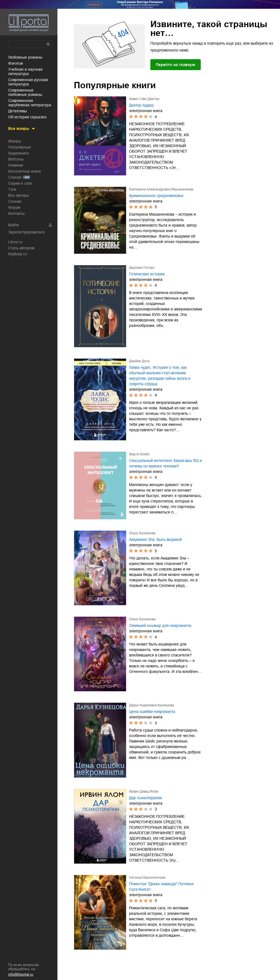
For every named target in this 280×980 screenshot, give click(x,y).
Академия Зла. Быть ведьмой (155, 539)
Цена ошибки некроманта (152, 712)
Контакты (16, 213)
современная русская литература (28, 82)
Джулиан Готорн (142, 268)
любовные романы (25, 57)
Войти (14, 225)
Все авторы (18, 195)
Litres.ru (15, 242)
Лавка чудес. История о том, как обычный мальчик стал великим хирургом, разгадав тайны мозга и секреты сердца (160, 376)
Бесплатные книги (24, 171)
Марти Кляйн (139, 454)
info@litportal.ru (21, 974)
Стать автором (21, 248)
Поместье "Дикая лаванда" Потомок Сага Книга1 (161, 887)
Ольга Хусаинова (142, 533)
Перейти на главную (176, 65)
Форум (14, 207)
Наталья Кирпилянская (147, 878)
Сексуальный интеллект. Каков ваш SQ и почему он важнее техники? (165, 463)
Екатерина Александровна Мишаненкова (161, 189)
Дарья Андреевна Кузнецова (151, 705)
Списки (15, 177)
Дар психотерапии (146, 798)
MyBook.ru (17, 254)
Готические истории (147, 274)
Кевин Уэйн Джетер (144, 99)
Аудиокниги (18, 153)
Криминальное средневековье (156, 196)
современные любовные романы (25, 92)
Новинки (16, 165)
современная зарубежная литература (30, 103)
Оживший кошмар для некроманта (160, 625)
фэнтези (16, 63)
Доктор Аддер (141, 105)
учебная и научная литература (25, 72)
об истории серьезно (27, 117)
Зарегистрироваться (26, 232)
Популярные (20, 147)
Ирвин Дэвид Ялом (144, 792)
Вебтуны (16, 159)
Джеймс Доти (139, 361)
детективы (17, 111)
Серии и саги (20, 183)
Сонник (15, 201)
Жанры (15, 141)
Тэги (12, 189)
